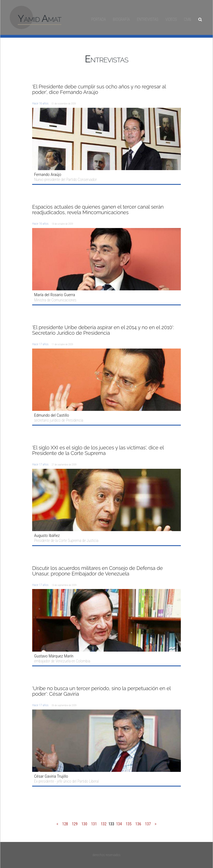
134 (119, 824)
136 (138, 824)
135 (129, 824)
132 (104, 824)
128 (65, 824)
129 (75, 824)
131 (94, 824)
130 (84, 824)
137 (148, 824)
